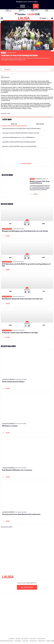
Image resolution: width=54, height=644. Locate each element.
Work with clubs (41, 639)
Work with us (33, 639)
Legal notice (25, 641)
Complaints (12, 639)
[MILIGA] (52, 18)
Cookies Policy (41, 641)
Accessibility (18, 641)
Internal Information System (7, 641)
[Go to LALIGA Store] (27, 14)
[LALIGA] (24, 18)
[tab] (14, 124)
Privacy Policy (33, 641)
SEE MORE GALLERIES (7, 527)
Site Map (18, 639)
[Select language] (44, 18)
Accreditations (25, 639)
